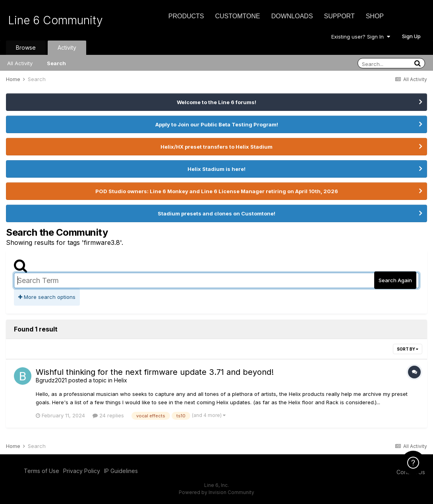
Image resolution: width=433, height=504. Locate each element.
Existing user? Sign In (361, 37)
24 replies (108, 415)
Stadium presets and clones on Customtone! (216, 213)
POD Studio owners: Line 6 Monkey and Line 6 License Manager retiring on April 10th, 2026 (217, 191)
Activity (67, 47)
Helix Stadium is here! (216, 169)
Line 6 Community (55, 20)
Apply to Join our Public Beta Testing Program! (217, 124)
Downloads (292, 16)
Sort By (408, 349)
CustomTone (237, 16)
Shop (375, 16)
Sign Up (411, 36)
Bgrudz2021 (51, 380)
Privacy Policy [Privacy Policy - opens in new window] (82, 471)
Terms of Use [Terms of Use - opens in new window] (42, 471)
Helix (121, 380)
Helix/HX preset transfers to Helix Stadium (216, 147)
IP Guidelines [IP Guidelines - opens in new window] (121, 471)
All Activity (20, 63)
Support (339, 16)
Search (56, 63)
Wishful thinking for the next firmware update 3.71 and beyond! (155, 372)
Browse (26, 47)
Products (186, 16)
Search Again (395, 280)
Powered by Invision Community (216, 492)
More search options (47, 297)
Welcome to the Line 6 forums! (216, 102)
